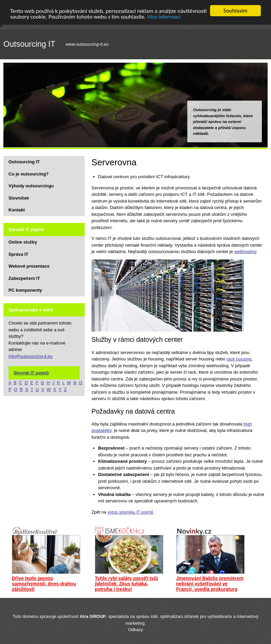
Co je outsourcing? (28, 174)
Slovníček (19, 198)
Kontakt (17, 210)
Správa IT (18, 254)
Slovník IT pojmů (31, 372)
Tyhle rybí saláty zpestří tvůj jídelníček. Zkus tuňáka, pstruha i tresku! (126, 584)
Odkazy (135, 630)
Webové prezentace (29, 266)
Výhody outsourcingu (31, 186)
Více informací (164, 16)
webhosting (245, 252)
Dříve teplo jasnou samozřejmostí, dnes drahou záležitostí (44, 584)
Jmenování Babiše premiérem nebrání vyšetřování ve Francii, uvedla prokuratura (210, 584)
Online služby (23, 242)
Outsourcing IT (29, 44)
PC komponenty (25, 290)
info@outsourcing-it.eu (30, 356)
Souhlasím (236, 11)
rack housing (239, 359)
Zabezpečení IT (24, 278)
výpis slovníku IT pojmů (131, 512)
